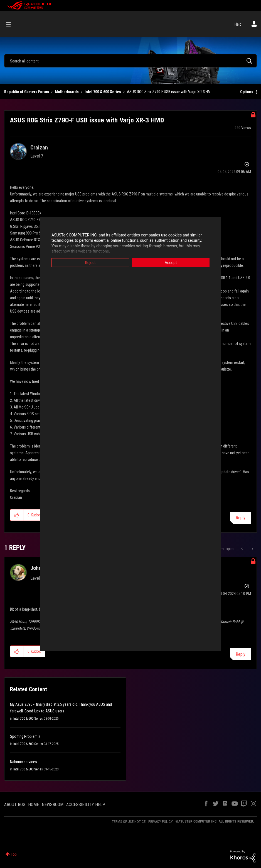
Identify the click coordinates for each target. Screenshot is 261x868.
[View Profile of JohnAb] (39, 568)
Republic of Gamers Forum (27, 92)
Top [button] (14, 854)
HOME (34, 805)
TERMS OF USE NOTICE (129, 822)
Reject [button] (90, 262)
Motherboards (67, 92)
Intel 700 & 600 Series (103, 92)
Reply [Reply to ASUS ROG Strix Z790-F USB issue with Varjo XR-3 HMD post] (241, 518)
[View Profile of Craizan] (39, 148)
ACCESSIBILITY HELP (86, 805)
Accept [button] (171, 262)
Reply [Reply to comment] (241, 654)
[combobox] (130, 61)
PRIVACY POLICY (161, 822)
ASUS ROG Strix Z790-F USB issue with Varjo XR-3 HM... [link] (170, 92)
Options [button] (247, 92)
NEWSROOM (53, 805)
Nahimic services (24, 762)
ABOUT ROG (15, 805)
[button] (17, 515)
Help (238, 24)
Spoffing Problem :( (25, 736)
